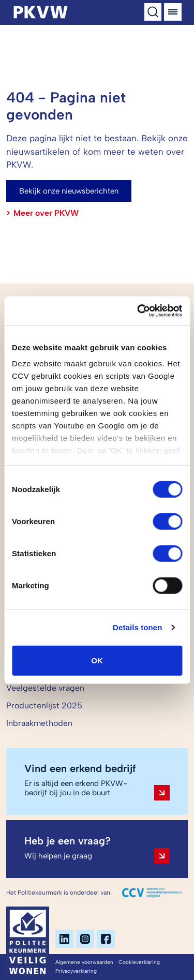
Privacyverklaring (76, 971)
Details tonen (137, 627)
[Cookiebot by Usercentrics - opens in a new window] (138, 311)
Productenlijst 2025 (44, 706)
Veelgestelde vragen (45, 688)
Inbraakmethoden (39, 723)
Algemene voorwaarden (84, 962)
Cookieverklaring (139, 962)
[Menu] (173, 12)
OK (97, 660)
